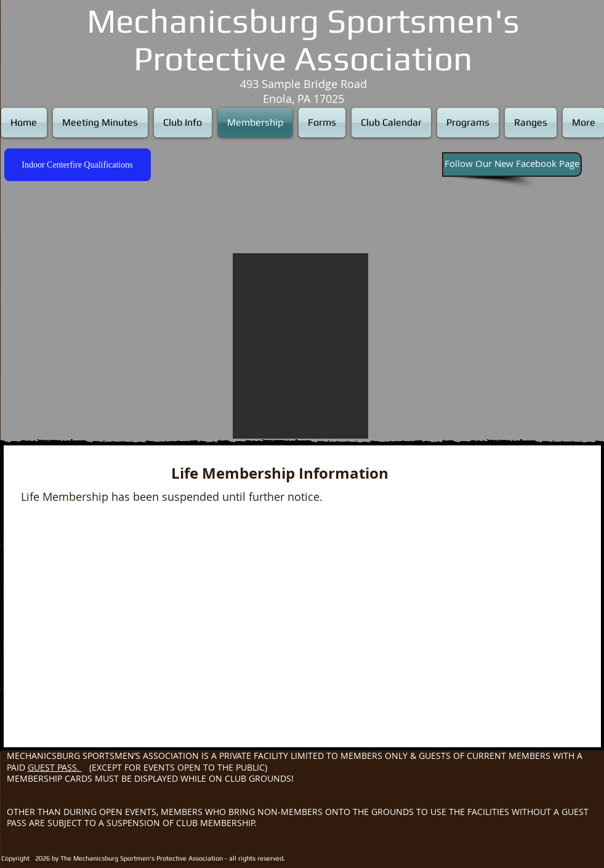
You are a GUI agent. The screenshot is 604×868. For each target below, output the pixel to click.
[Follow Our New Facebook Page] (512, 164)
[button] (300, 346)
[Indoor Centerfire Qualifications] (78, 165)
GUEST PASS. (55, 767)
